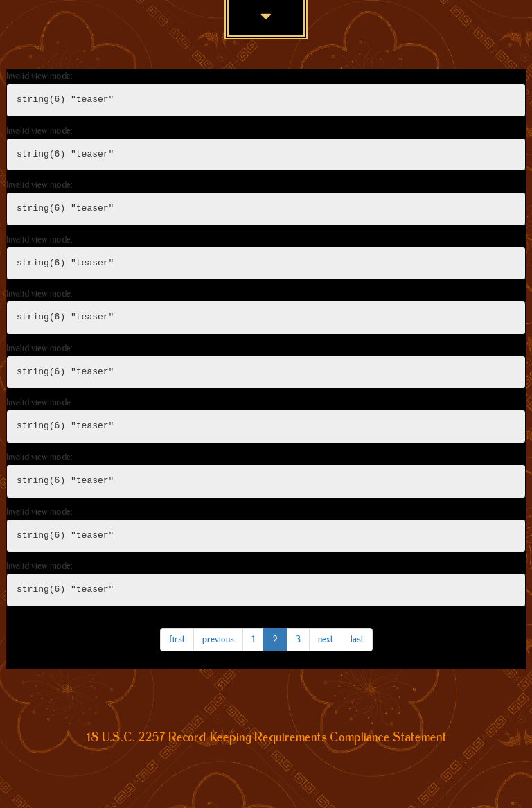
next (326, 639)
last (357, 639)
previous (218, 639)
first (177, 639)
